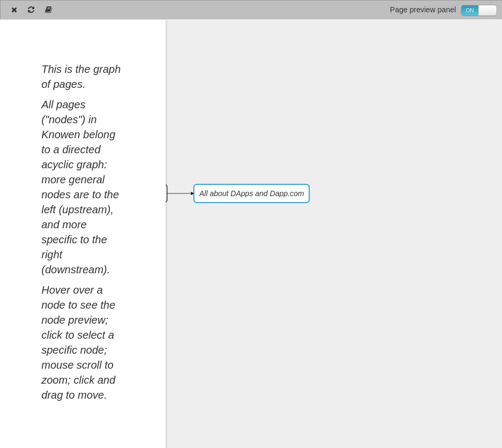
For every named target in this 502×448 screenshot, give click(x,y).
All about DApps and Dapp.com (252, 193)
